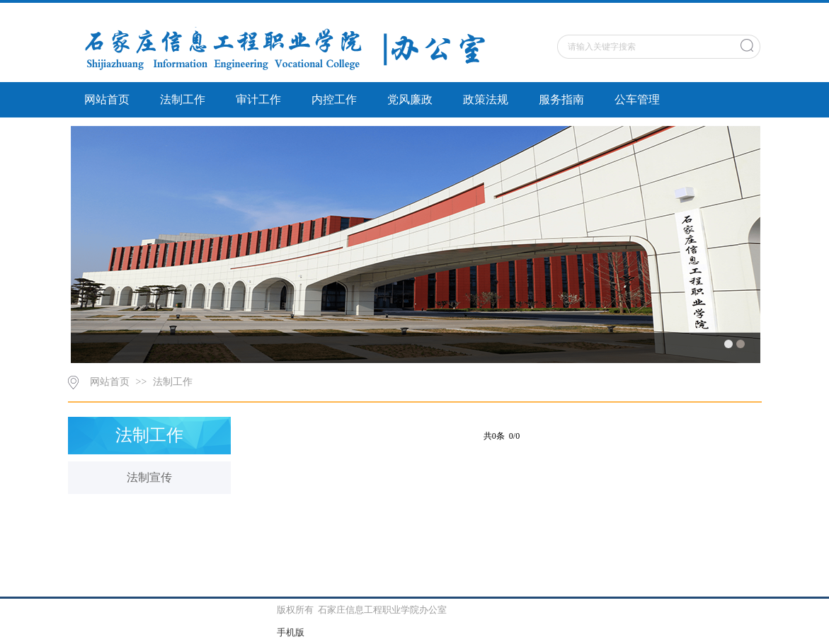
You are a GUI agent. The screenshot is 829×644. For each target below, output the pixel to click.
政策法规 (486, 99)
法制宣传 (149, 477)
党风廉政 (410, 99)
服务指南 (561, 99)
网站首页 (107, 99)
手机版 (291, 632)
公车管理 (637, 99)
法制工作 (183, 99)
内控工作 (334, 99)
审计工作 (258, 99)
